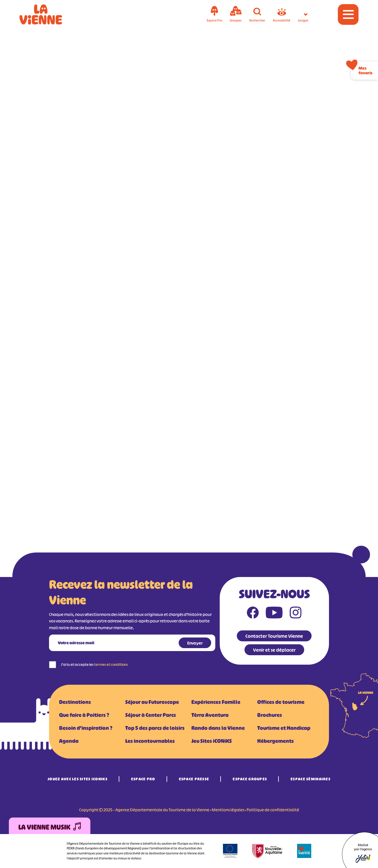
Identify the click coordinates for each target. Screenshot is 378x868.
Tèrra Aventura (210, 715)
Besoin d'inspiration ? (86, 728)
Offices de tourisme (281, 702)
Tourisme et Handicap (284, 728)
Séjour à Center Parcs (151, 715)
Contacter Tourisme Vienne (274, 636)
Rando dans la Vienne (218, 728)
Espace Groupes (250, 779)
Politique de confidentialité (273, 810)
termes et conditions (111, 665)
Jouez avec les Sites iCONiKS (78, 779)
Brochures (270, 715)
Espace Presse (194, 779)
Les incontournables (150, 741)
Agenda (69, 741)
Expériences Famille (216, 702)
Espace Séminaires (311, 779)
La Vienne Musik (50, 827)
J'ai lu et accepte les (94, 665)
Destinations (75, 702)
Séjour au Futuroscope (152, 702)
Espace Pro (143, 779)
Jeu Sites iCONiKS (212, 741)
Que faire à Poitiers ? (84, 715)
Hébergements (276, 741)
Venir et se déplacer (274, 650)
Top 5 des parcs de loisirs (155, 728)
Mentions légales (228, 810)
